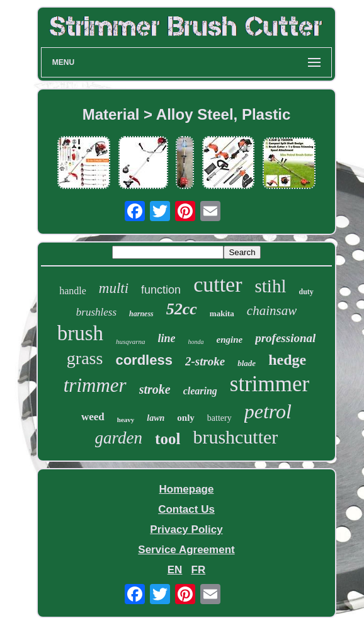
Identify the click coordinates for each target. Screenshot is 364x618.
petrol (268, 411)
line (167, 338)
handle (73, 291)
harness (141, 314)
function (161, 290)
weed (93, 417)
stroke (155, 389)
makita (222, 313)
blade (247, 363)
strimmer (270, 384)
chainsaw (272, 311)
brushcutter (235, 437)
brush (80, 333)
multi (114, 288)
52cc (182, 309)
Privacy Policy (186, 529)
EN (175, 570)
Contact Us (186, 509)
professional (285, 338)
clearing (200, 391)
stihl (271, 286)
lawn (156, 418)
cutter (218, 284)
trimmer (95, 385)
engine (230, 340)
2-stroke (205, 361)
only (186, 418)
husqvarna (130, 341)
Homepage (187, 489)
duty (306, 292)
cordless (144, 360)
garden (119, 438)
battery (219, 418)
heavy (126, 420)
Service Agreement (186, 550)
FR (199, 570)
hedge (287, 360)
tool (168, 439)
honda (196, 342)
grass (85, 358)
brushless (96, 312)
